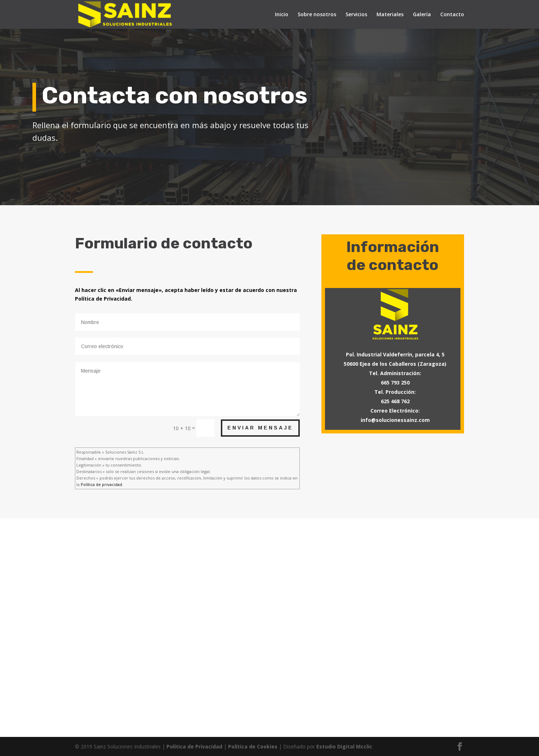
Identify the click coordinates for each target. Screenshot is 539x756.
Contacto (452, 15)
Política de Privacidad (194, 746)
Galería (422, 15)
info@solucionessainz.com (395, 420)
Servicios (356, 15)
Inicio (282, 15)
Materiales (390, 15)
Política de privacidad (101, 484)
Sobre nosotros (317, 15)
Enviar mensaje (260, 428)
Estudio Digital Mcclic (344, 746)
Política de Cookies (253, 746)
